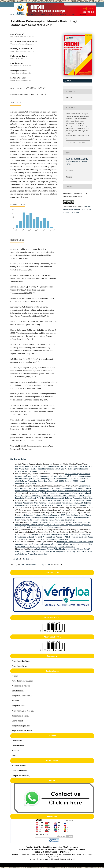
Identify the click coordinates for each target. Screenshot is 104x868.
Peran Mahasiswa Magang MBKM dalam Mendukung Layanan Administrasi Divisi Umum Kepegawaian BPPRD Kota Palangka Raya (53, 502)
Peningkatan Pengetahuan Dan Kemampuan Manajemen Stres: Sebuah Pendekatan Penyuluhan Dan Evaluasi (54, 543)
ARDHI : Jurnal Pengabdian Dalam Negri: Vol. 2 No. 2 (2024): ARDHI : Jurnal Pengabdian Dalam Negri (53, 545)
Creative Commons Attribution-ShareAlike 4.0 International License (77, 209)
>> (32, 559)
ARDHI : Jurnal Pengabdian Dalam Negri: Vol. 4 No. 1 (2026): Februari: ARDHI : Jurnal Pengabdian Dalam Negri (54, 497)
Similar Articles (18, 459)
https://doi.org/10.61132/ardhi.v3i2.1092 (31, 88)
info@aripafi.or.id (67, 859)
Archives (21, 15)
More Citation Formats (76, 142)
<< (11, 559)
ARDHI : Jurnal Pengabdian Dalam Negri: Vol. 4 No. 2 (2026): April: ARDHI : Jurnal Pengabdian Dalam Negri (53, 526)
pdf (69, 81)
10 (28, 559)
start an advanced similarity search (36, 564)
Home (13, 15)
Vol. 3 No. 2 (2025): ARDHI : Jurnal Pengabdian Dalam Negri (53, 15)
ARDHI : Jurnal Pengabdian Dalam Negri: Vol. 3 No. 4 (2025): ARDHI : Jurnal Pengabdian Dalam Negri (54, 489)
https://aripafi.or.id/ (45, 859)
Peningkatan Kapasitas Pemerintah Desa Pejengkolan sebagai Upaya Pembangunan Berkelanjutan (53, 487)
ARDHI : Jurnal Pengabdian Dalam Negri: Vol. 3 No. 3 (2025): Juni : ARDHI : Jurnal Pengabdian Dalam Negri (53, 504)
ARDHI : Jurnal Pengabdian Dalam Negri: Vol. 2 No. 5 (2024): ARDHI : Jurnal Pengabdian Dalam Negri (54, 538)
